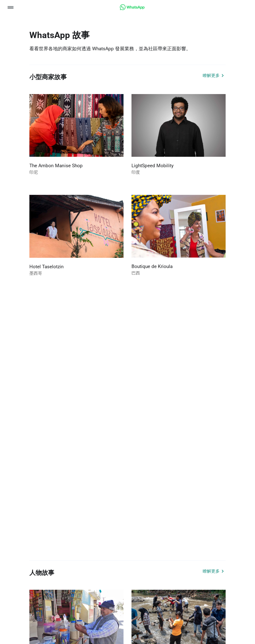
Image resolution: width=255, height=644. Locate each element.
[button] (11, 8)
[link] (132, 9)
